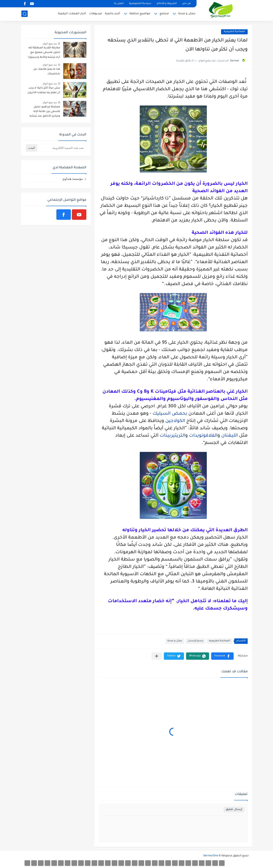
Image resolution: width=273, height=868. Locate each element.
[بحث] (25, 14)
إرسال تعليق (234, 809)
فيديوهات (95, 14)
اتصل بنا (119, 4)
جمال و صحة (187, 14)
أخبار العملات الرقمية (72, 14)
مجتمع (164, 14)
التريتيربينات (172, 436)
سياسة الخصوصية (140, 4)
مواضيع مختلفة (140, 14)
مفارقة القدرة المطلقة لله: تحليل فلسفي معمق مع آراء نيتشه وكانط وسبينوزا (44, 53)
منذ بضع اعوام (50, 44)
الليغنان (230, 436)
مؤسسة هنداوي (72, 179)
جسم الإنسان (195, 641)
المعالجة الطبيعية (234, 32)
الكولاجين (175, 421)
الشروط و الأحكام (167, 4)
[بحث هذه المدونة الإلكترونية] (62, 148)
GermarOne (211, 856)
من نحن (186, 4)
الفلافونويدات (203, 436)
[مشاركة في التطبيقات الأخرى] (157, 656)
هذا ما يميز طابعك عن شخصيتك (47, 72)
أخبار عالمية (113, 14)
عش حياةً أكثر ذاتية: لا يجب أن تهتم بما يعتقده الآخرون (44, 90)
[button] (222, 656)
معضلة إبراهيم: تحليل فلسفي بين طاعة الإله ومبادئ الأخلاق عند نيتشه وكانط (45, 112)
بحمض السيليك (170, 414)
